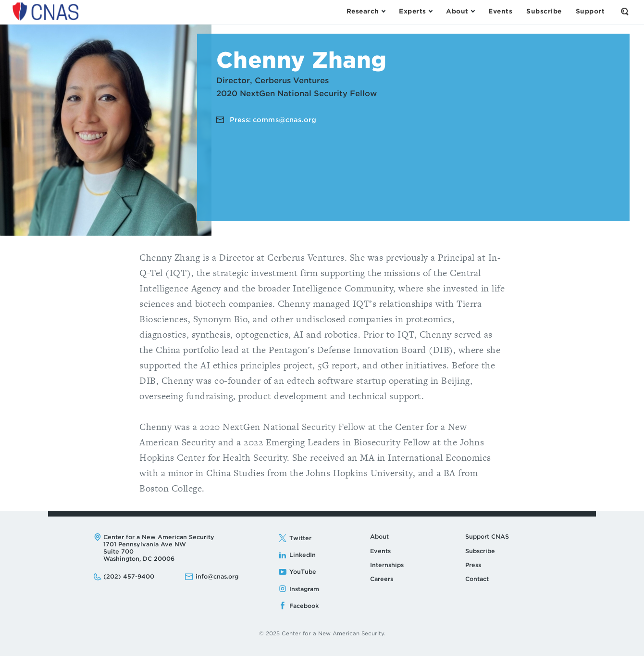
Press (473, 565)
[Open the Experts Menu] (415, 12)
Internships (387, 565)
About (379, 536)
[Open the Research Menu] (366, 12)
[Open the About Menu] (460, 12)
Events (380, 551)
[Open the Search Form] (625, 12)
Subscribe (480, 551)
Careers (382, 579)
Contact (477, 579)
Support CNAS (487, 536)
